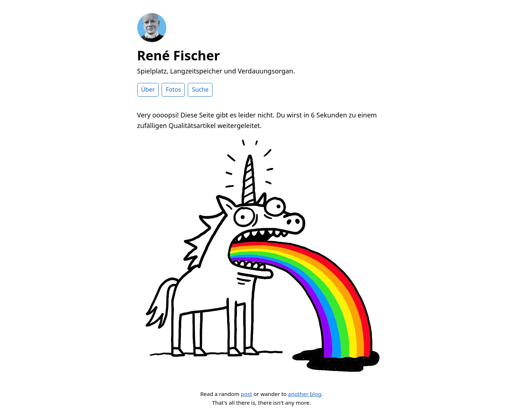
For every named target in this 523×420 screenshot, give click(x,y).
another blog (304, 394)
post (247, 394)
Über (148, 89)
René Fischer (179, 55)
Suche (200, 89)
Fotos (173, 89)
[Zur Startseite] (152, 40)
